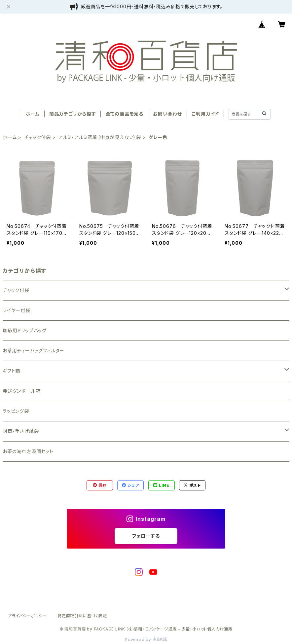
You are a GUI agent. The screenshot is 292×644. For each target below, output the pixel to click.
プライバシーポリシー (27, 616)
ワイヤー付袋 (17, 310)
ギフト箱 (11, 371)
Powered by (146, 640)
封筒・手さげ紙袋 (21, 431)
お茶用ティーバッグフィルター (34, 351)
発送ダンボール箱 (21, 391)
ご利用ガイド (205, 114)
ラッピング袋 (16, 411)
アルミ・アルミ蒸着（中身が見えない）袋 (100, 137)
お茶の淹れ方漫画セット (28, 451)
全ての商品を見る (125, 114)
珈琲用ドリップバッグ (25, 330)
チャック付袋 (37, 137)
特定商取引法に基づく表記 (82, 616)
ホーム (33, 114)
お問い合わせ (167, 114)
